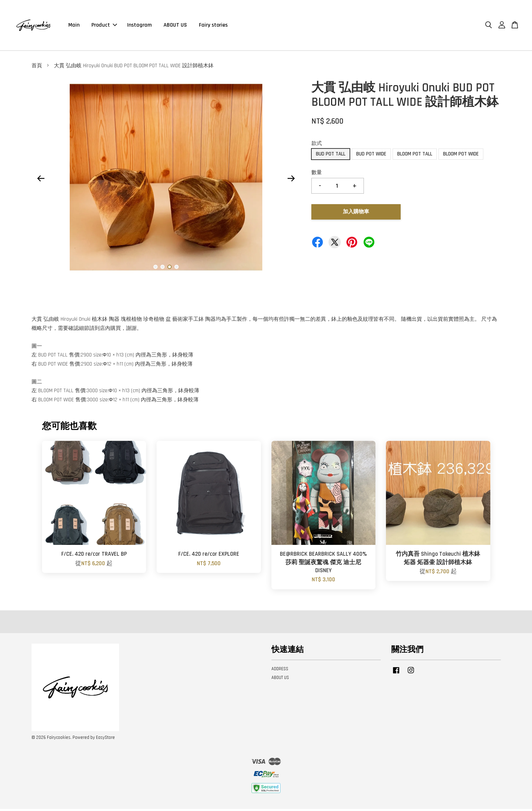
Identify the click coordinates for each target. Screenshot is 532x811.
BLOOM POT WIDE (461, 156)
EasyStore (105, 740)
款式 (317, 145)
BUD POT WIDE (371, 156)
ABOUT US (175, 26)
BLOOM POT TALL (415, 156)
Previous (41, 181)
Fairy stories (213, 26)
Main (74, 26)
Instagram (139, 26)
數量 (317, 175)
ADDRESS (280, 671)
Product (104, 26)
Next (291, 181)
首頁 (37, 68)
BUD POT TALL (331, 156)
